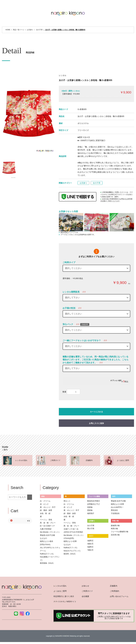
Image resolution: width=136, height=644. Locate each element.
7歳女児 (90, 550)
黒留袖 (90, 510)
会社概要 (85, 596)
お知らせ (85, 586)
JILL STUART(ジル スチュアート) (50, 549)
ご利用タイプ (69, 262)
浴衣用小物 (115, 535)
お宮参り (83, 183)
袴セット (67, 501)
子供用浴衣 (115, 513)
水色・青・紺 (45, 513)
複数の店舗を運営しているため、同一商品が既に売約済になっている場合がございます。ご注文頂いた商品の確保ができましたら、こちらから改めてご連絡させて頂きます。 (95, 360)
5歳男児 (90, 547)
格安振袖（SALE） (47, 563)
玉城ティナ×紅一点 (71, 529)
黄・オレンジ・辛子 (48, 507)
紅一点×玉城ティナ (47, 526)
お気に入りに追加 (96, 423)
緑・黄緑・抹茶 (46, 510)
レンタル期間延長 (71, 292)
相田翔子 (91, 513)
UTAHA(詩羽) (69, 538)
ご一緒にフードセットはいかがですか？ (82, 340)
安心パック (68, 324)
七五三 (91, 536)
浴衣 (114, 496)
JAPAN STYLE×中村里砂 (73, 532)
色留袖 (90, 507)
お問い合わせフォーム (119, 596)
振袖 (43, 496)
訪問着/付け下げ (94, 504)
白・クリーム (45, 501)
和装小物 (115, 521)
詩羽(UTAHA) (45, 544)
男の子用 (91, 529)
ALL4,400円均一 (117, 507)
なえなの (43, 538)
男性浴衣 (114, 510)
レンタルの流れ (60, 586)
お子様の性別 (69, 308)
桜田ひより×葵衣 (47, 541)
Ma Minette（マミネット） (50, 532)
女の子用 (97, 183)
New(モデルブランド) (72, 551)
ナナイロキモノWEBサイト (65, 602)
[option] (28, 114)
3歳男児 (90, 541)
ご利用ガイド (87, 591)
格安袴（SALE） (70, 554)
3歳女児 (90, 544)
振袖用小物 (115, 526)
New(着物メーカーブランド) (50, 558)
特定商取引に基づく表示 (64, 596)
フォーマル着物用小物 (120, 532)
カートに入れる (96, 412)
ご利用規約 (114, 591)
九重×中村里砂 (46, 529)
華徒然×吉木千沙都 (47, 535)
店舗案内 (114, 586)
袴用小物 (114, 529)
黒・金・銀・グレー (48, 523)
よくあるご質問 (60, 591)
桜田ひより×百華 (70, 541)
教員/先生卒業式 (94, 501)
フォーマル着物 (94, 496)
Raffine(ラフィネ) (47, 554)
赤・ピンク (44, 504)
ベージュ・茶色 (46, 520)
